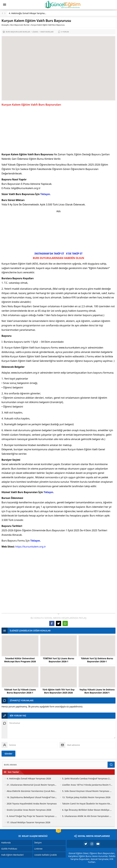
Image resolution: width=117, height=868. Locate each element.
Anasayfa (5, 25)
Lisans (35, 32)
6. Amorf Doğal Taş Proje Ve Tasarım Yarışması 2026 (32, 816)
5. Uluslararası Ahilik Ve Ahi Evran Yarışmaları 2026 (87, 816)
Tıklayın (45, 194)
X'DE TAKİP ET (74, 254)
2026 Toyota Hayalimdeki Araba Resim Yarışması (32, 804)
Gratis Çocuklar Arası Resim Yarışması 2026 (29, 810)
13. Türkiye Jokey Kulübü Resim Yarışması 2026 (86, 797)
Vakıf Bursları (47, 32)
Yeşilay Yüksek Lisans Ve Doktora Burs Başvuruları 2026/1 (97, 691)
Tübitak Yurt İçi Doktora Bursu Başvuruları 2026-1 (97, 660)
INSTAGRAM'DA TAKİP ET (49, 254)
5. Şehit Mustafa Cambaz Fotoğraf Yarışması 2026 (87, 779)
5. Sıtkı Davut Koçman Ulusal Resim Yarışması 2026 (87, 791)
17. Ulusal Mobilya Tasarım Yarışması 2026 (28, 822)
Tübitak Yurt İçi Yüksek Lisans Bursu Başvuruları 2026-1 (20, 691)
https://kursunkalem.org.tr (31, 547)
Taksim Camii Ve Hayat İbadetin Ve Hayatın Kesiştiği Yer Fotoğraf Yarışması (87, 804)
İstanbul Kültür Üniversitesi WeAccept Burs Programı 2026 (20, 660)
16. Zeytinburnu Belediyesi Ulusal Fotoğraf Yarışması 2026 (32, 797)
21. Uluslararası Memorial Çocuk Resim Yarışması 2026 (32, 785)
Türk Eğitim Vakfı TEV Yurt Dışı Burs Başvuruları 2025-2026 (58, 691)
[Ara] (55, 765)
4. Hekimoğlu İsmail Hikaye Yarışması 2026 (30, 13)
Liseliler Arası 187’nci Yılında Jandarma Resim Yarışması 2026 (87, 785)
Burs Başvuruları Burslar (20, 25)
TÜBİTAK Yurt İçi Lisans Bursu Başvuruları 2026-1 (58, 660)
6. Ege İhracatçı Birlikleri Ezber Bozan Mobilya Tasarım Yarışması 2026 (87, 810)
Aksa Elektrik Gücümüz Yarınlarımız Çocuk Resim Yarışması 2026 (32, 791)
